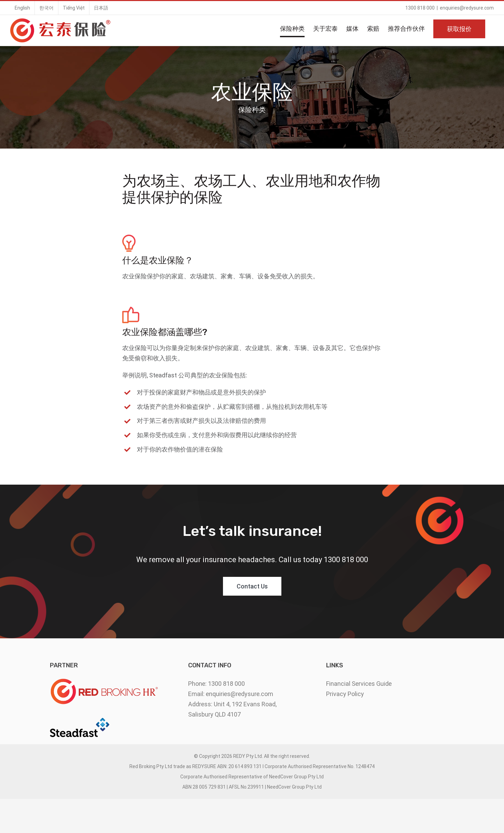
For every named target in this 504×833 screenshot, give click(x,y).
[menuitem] (22, 8)
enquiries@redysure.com (467, 8)
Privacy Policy (345, 694)
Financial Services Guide (359, 684)
